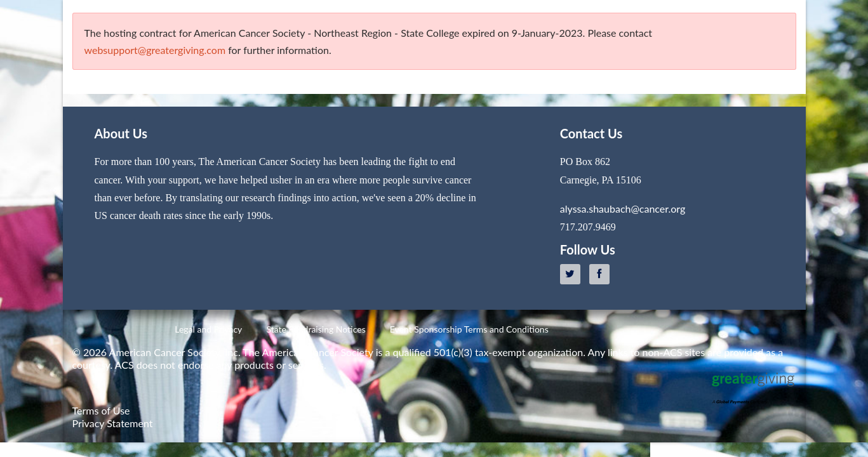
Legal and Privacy (208, 329)
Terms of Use (101, 410)
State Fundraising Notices (316, 329)
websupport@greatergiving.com (155, 50)
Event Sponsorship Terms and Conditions (469, 329)
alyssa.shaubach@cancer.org (623, 209)
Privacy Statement (113, 423)
